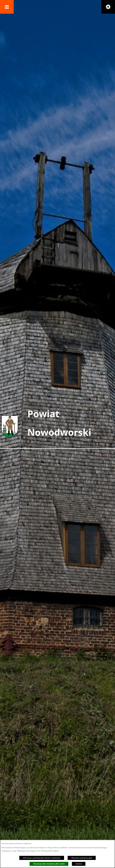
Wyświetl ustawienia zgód (82, 858)
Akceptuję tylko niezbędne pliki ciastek (49, 864)
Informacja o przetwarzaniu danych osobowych (42, 858)
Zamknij (79, 864)
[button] (7, 7)
